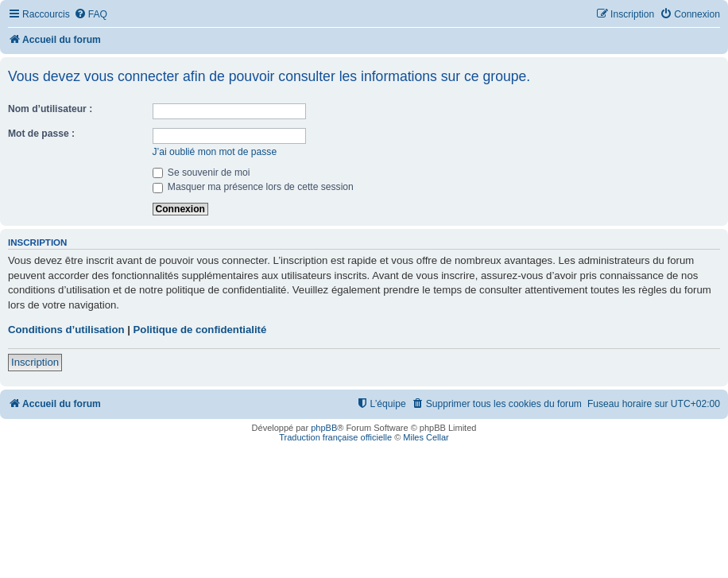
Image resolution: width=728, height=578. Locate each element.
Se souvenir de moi (201, 173)
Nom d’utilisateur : (50, 109)
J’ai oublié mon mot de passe (215, 152)
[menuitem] (91, 15)
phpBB (324, 428)
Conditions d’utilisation (66, 330)
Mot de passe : (41, 134)
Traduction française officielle (335, 437)
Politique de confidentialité (200, 330)
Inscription (35, 362)
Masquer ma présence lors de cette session (253, 187)
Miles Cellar (426, 437)
